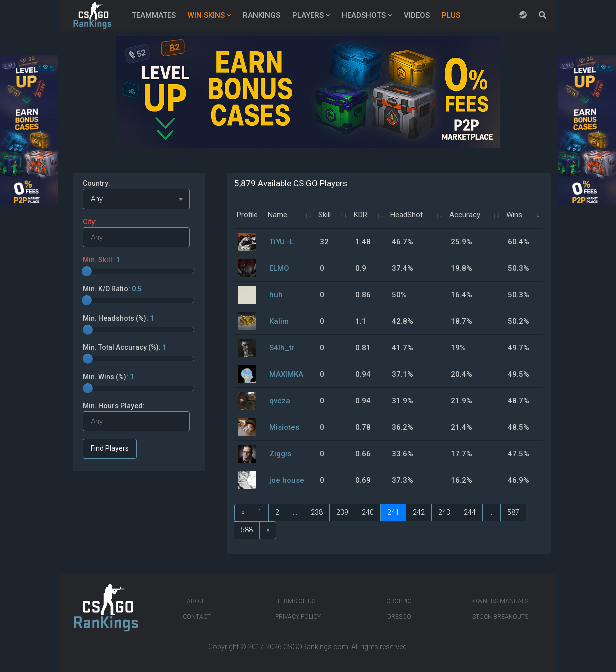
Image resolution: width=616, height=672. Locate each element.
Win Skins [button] (206, 15)
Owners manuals (500, 601)
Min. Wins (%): (108, 377)
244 (470, 512)
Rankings (262, 15)
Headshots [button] (364, 15)
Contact (197, 617)
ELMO (279, 268)
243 (444, 512)
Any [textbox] (97, 199)
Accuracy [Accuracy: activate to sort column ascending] (465, 215)
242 (419, 512)
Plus (451, 15)
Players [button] (308, 15)
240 (368, 512)
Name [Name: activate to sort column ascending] (278, 215)
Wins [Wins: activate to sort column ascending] (514, 215)
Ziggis (280, 454)
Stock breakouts (500, 617)
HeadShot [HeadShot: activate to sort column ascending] (406, 215)
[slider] (87, 271)
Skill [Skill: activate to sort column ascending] (324, 215)
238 (317, 512)
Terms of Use (298, 601)
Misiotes (284, 427)
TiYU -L (282, 242)
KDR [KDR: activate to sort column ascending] (360, 215)
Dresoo (399, 617)
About (197, 601)
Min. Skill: (101, 260)
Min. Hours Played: (114, 406)
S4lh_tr (282, 348)
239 (342, 512)
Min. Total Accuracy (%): (125, 347)
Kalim (279, 321)
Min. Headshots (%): (118, 318)
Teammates (154, 15)
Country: (97, 183)
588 (247, 530)
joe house (287, 480)
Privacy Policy (298, 617)
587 (513, 512)
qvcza (280, 401)
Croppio (399, 601)
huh (276, 295)
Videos (417, 15)
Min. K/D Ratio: (112, 289)
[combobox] (137, 199)
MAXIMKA (286, 374)
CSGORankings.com (316, 647)
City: (90, 222)
